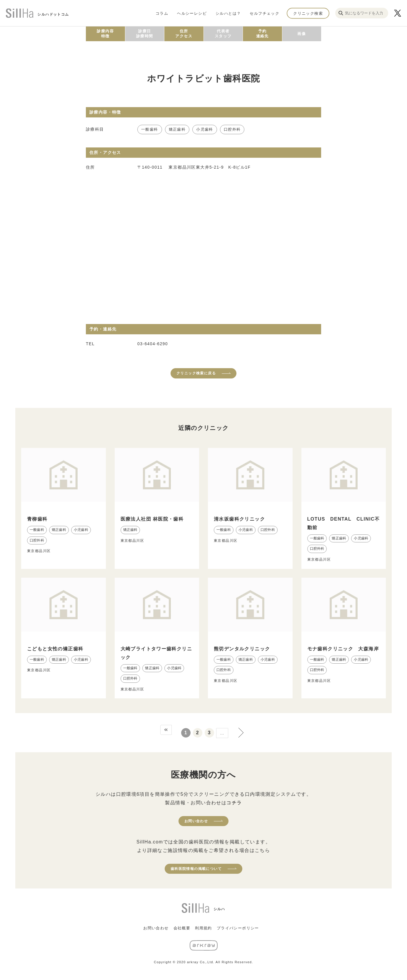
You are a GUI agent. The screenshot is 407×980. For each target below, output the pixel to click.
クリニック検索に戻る (196, 373)
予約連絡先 (262, 34)
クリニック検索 (308, 13)
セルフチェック (265, 13)
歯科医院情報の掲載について (196, 869)
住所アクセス (184, 34)
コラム (162, 13)
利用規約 (203, 928)
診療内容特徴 (105, 34)
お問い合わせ (196, 821)
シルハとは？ (228, 13)
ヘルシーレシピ (192, 13)
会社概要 (182, 928)
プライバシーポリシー (238, 928)
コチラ (234, 803)
